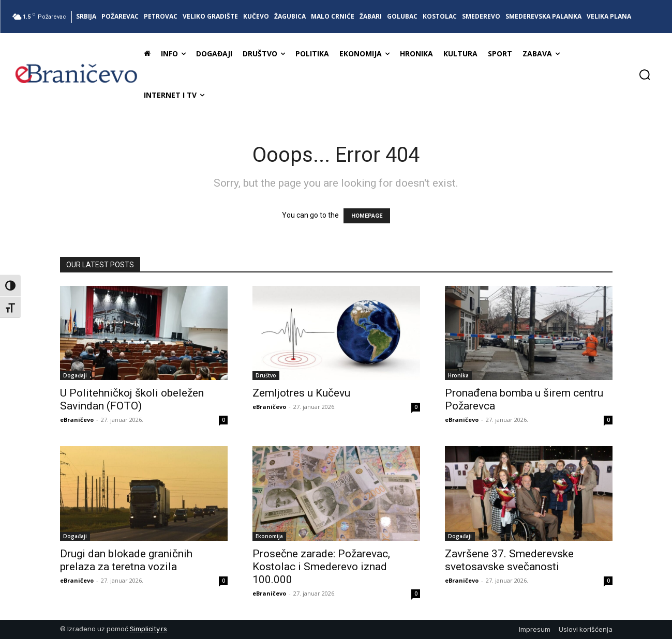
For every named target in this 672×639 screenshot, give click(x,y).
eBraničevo (77, 420)
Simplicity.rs (148, 629)
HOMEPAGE (367, 216)
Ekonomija (269, 536)
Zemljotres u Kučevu (301, 393)
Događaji (75, 375)
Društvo (266, 375)
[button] (645, 74)
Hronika (458, 375)
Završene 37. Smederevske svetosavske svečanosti (509, 560)
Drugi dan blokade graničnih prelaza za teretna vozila (126, 560)
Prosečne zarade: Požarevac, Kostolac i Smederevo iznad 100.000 (321, 567)
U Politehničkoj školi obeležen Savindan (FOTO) (132, 399)
